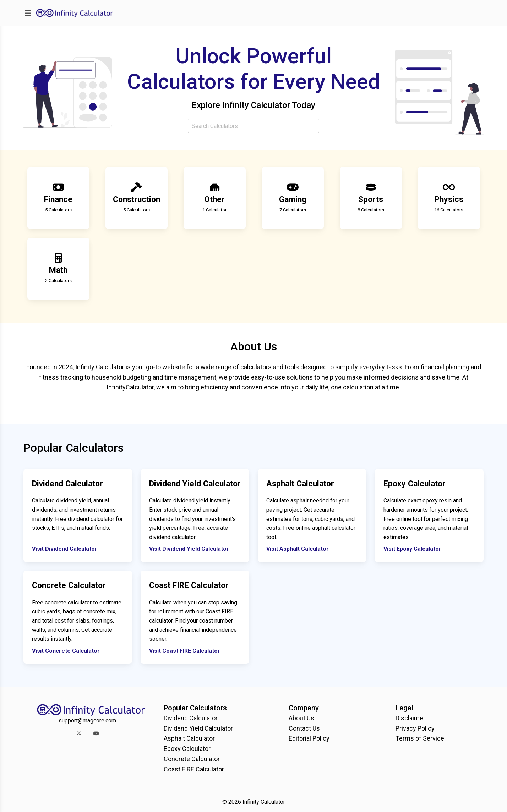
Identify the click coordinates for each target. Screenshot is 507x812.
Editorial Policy (309, 738)
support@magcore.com (87, 720)
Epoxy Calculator (187, 749)
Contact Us (304, 728)
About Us (301, 718)
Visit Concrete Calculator (66, 651)
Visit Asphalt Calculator (298, 549)
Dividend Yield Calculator (198, 728)
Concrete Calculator (192, 759)
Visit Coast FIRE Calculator (185, 651)
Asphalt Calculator (189, 738)
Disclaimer (410, 718)
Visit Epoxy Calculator (412, 549)
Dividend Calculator (191, 718)
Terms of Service (420, 738)
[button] (79, 733)
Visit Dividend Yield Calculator (189, 549)
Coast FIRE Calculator (194, 769)
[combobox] (253, 126)
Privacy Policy (415, 728)
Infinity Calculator (264, 802)
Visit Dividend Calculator (65, 549)
